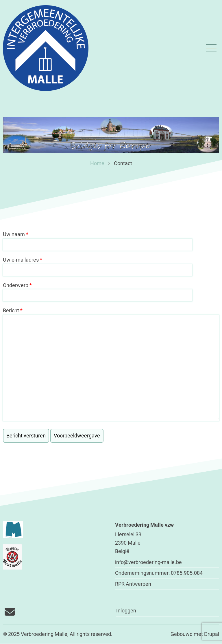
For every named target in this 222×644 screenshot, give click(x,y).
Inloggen (126, 611)
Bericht (11, 310)
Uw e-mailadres (21, 260)
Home (97, 163)
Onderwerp (16, 285)
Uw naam (14, 234)
